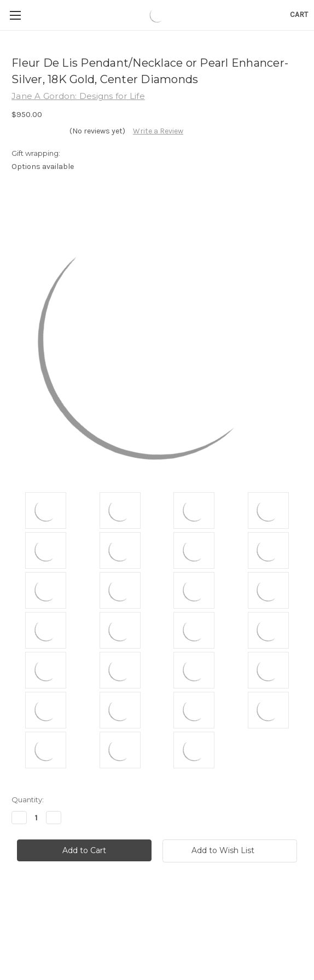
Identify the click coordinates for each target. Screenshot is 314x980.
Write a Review (158, 131)
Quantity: (28, 800)
